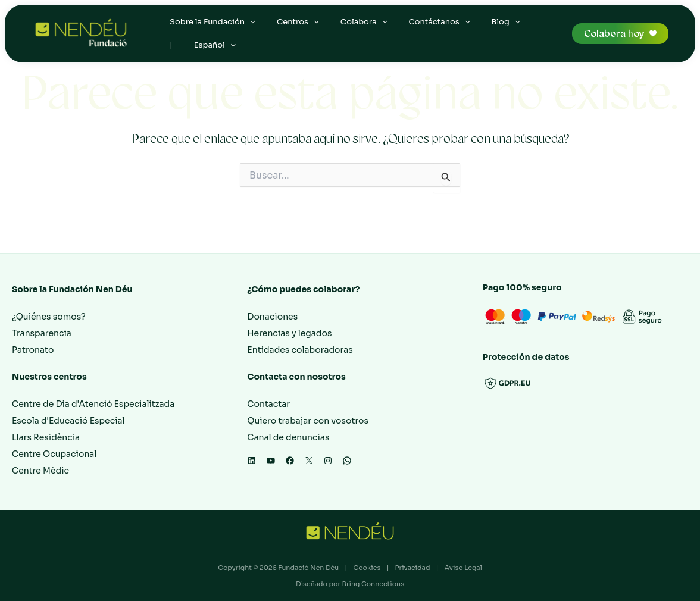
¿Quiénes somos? (49, 317)
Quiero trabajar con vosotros (308, 421)
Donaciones (272, 317)
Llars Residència (46, 437)
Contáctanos (423, 27)
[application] (248, 27)
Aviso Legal (463, 568)
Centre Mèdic (40, 471)
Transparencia (42, 333)
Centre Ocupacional (54, 454)
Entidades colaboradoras (300, 350)
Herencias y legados (289, 333)
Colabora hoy (614, 44)
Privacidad (413, 568)
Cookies (367, 568)
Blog (485, 27)
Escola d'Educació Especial (68, 421)
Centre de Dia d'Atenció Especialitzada (93, 404)
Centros (291, 27)
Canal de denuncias (288, 437)
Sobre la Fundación (210, 27)
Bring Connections (373, 584)
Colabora (352, 27)
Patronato (33, 350)
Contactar (268, 404)
